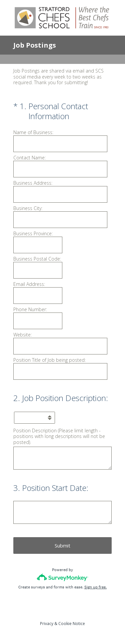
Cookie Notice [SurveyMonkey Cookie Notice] (72, 624)
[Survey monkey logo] (62, 577)
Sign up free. (95, 587)
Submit (62, 545)
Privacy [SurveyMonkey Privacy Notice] (47, 624)
